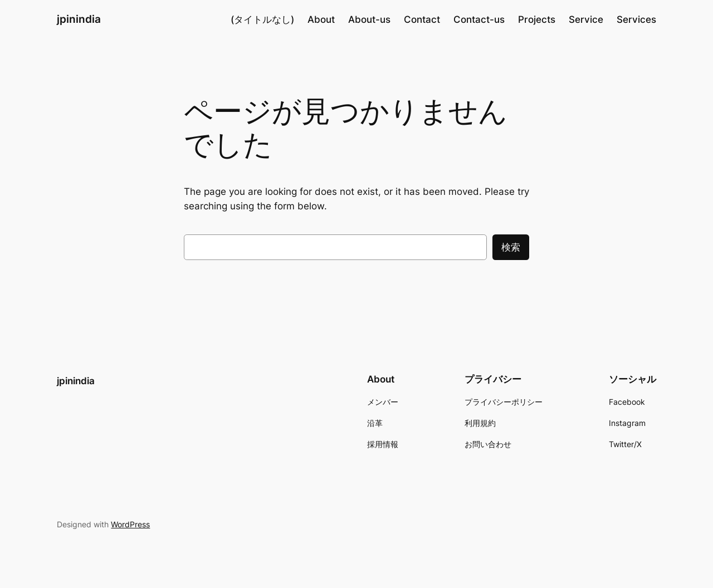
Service (586, 19)
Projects (537, 19)
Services (636, 19)
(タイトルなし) (262, 19)
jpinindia (79, 19)
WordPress (130, 524)
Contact (422, 19)
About (321, 19)
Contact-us (479, 19)
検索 (511, 247)
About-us (369, 19)
